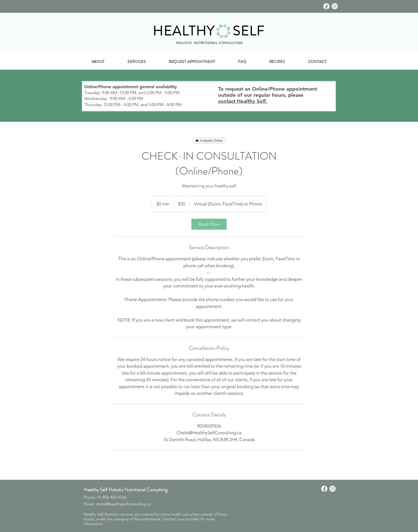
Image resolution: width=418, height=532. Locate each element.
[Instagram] (335, 6)
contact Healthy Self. (243, 101)
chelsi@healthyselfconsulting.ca (123, 504)
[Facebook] (326, 6)
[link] (209, 224)
